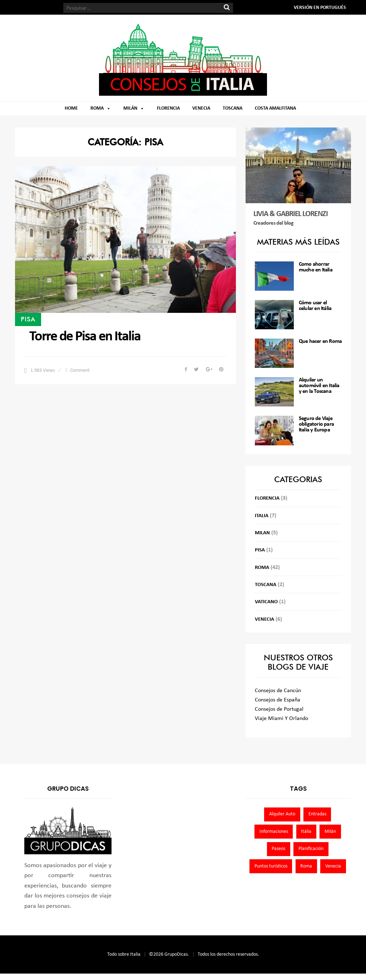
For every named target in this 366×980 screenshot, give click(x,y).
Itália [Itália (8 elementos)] (306, 832)
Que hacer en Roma (320, 341)
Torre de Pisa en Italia (85, 337)
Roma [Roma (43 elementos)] (306, 866)
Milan (262, 533)
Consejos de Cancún (278, 691)
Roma (97, 108)
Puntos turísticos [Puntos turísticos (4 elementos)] (271, 866)
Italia (262, 516)
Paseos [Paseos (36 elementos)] (278, 849)
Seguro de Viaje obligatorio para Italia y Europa (316, 424)
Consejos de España (278, 700)
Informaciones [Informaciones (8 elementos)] (274, 832)
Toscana (233, 108)
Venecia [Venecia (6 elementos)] (333, 866)
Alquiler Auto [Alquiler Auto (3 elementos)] (282, 814)
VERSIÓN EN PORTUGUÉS (320, 8)
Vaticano (266, 602)
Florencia (168, 108)
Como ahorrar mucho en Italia (316, 267)
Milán (130, 108)
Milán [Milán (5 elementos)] (330, 832)
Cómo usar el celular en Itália (315, 306)
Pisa (28, 319)
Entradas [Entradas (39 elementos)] (317, 814)
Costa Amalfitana (275, 108)
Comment (80, 371)
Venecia (201, 108)
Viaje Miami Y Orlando (281, 719)
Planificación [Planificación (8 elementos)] (311, 849)
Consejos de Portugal (279, 709)
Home (71, 108)
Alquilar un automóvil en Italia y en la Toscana (319, 386)
